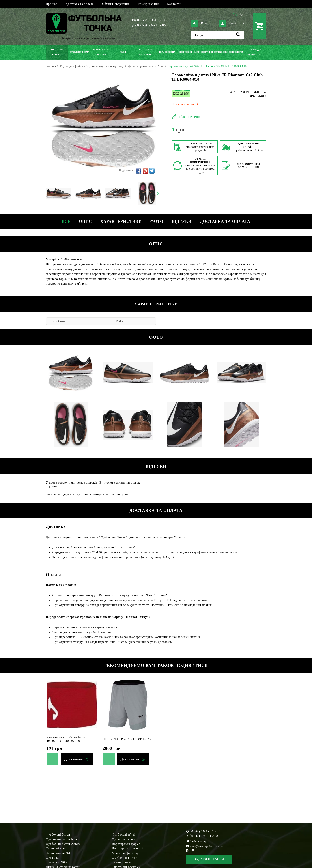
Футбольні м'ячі (124, 835)
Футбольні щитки (125, 858)
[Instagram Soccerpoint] (193, 851)
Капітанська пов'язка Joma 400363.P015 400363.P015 (66, 739)
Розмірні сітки (148, 4)
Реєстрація (232, 23)
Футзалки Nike (57, 862)
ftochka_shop (198, 841)
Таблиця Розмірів (190, 117)
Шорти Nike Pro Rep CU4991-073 (127, 739)
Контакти (174, 4)
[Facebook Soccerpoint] (187, 851)
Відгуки (182, 221)
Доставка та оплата (80, 4)
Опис (85, 221)
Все (65, 221)
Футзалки (53, 858)
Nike (120, 321)
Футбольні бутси (58, 835)
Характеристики (121, 221)
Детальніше (74, 759)
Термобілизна (122, 862)
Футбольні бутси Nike (62, 839)
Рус (242, 14)
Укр (235, 14)
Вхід (200, 23)
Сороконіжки (55, 848)
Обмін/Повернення (116, 4)
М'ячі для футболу (125, 853)
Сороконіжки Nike (59, 853)
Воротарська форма (126, 844)
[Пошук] (218, 35)
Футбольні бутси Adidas (63, 844)
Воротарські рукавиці (128, 848)
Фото (157, 221)
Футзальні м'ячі (123, 839)
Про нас (52, 4)
